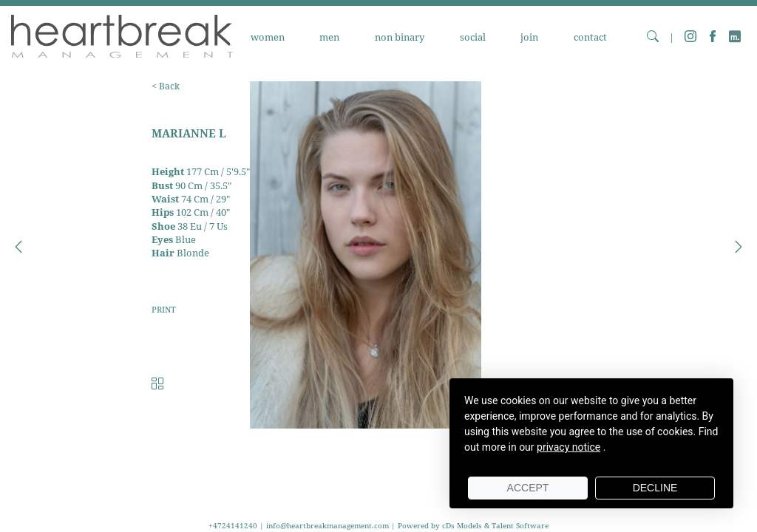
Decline (655, 488)
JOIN (529, 37)
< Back (166, 86)
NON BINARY (400, 37)
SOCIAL (473, 37)
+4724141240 (234, 525)
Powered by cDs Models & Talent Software (473, 525)
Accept (528, 488)
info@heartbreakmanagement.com (327, 525)
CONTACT (590, 37)
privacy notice (568, 447)
